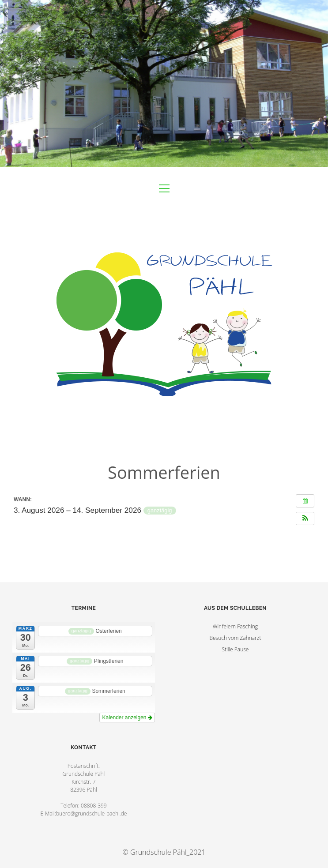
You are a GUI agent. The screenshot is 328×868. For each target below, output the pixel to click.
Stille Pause (235, 649)
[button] (305, 519)
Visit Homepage (164, 84)
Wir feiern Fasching (235, 626)
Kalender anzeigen (127, 718)
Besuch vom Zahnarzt (235, 638)
